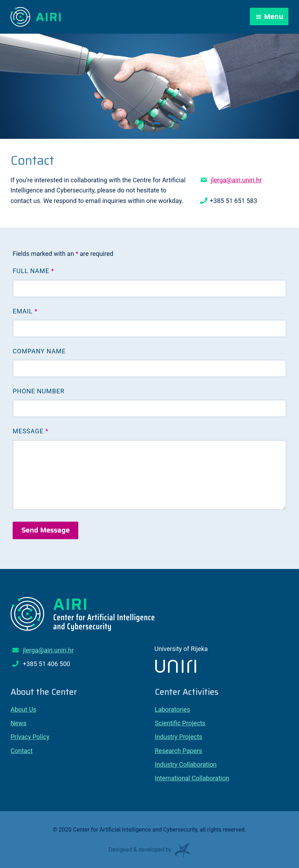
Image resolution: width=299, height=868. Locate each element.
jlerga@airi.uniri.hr (236, 180)
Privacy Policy (30, 737)
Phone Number (39, 391)
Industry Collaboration (186, 764)
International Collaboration (192, 778)
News (18, 723)
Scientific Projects (180, 723)
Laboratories (172, 709)
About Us (23, 709)
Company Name (39, 351)
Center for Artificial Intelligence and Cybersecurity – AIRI (36, 17)
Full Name (33, 271)
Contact (22, 751)
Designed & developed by (149, 852)
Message (31, 431)
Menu (274, 16)
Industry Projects (178, 737)
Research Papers (178, 751)
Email (25, 311)
